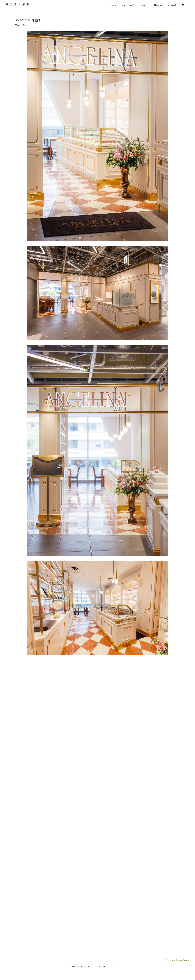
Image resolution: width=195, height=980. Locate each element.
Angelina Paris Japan (177, 960)
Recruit (158, 5)
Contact (172, 5)
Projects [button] (129, 5)
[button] (133, 5)
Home (114, 5)
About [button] (144, 5)
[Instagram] (183, 5)
